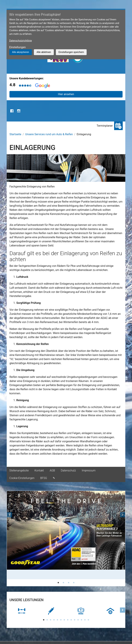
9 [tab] (71, 620)
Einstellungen (18, 47)
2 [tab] (63, 583)
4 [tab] (74, 583)
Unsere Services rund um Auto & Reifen (49, 134)
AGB (52, 470)
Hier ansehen (66, 94)
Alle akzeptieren (21, 52)
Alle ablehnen (44, 52)
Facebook (12, 111)
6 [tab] (61, 620)
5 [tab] (57, 620)
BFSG (44, 478)
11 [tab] (78, 620)
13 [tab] (85, 620)
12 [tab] (81, 620)
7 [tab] (64, 620)
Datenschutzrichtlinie (21, 41)
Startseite (15, 134)
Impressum (89, 470)
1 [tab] (58, 583)
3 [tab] (69, 583)
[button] (9, 539)
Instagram (19, 111)
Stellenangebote (19, 470)
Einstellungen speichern (71, 52)
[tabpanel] (66, 535)
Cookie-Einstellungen (22, 478)
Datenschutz (68, 470)
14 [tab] (88, 620)
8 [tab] (68, 620)
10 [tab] (75, 620)
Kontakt (39, 470)
